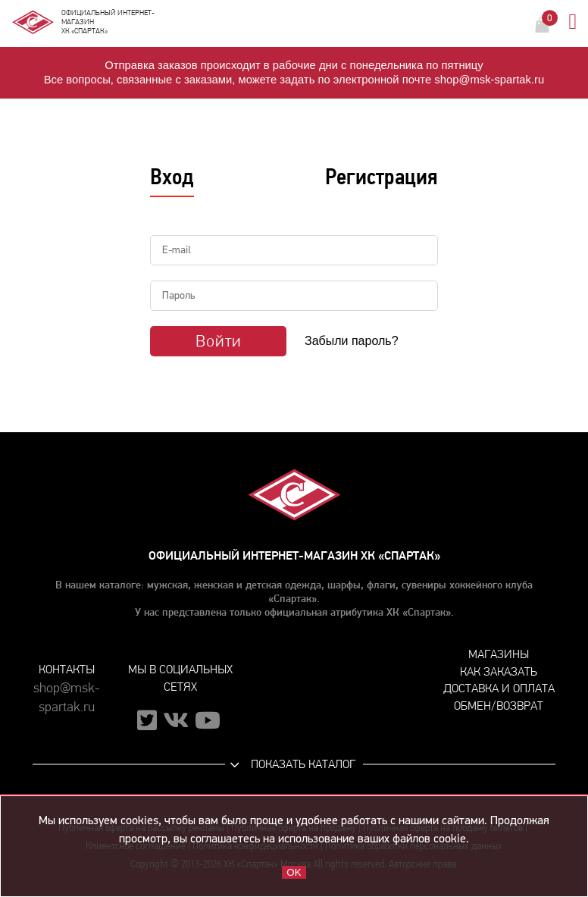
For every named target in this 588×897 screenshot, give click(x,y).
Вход (172, 177)
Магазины (499, 654)
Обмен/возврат (499, 706)
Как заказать (499, 671)
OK (294, 872)
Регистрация (382, 177)
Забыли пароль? (352, 341)
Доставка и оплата (499, 688)
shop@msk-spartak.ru (67, 698)
